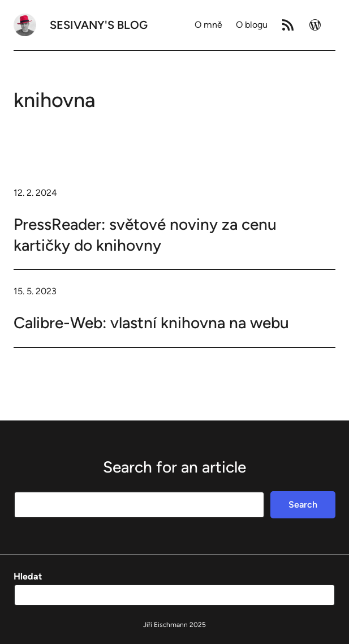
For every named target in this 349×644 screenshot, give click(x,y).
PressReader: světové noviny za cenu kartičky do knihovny (145, 234)
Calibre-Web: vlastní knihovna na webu (151, 323)
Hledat (28, 576)
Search (303, 505)
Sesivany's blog (99, 25)
